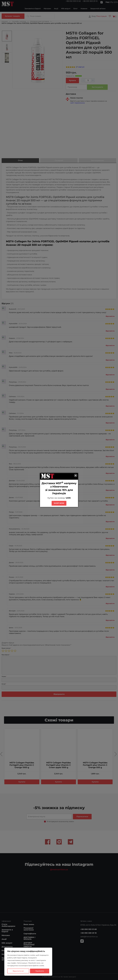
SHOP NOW (59, 503)
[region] (28, 962)
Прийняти (40, 971)
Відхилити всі (18, 971)
